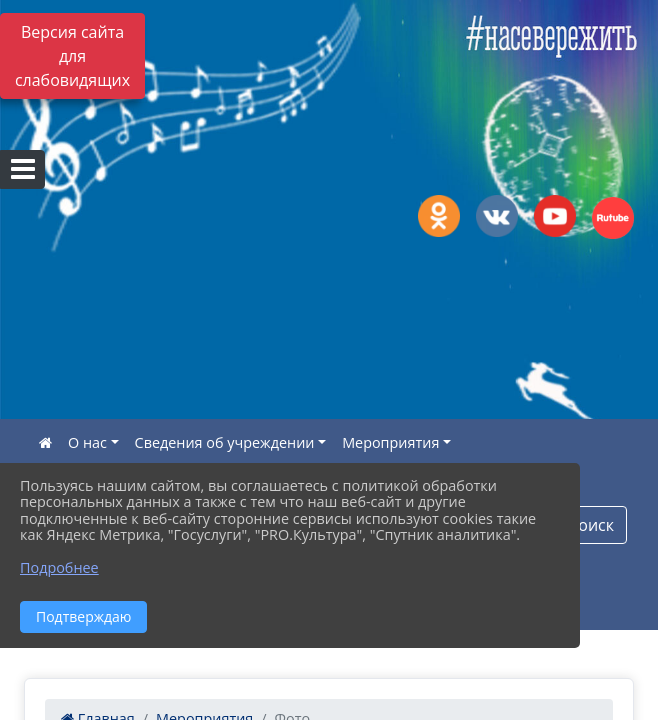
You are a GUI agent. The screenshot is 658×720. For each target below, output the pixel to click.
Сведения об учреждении (225, 442)
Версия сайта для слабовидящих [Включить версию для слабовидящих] (72, 56)
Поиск (590, 525)
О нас (87, 442)
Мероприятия (390, 442)
